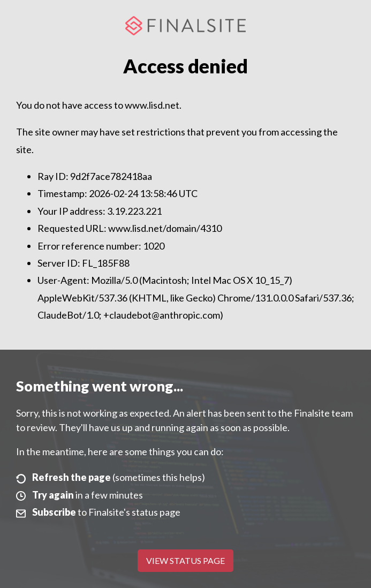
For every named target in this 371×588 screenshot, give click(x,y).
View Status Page (185, 560)
